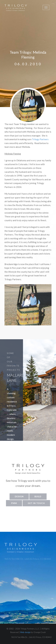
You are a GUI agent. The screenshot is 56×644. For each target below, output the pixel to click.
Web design (25, 632)
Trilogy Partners (40, 141)
